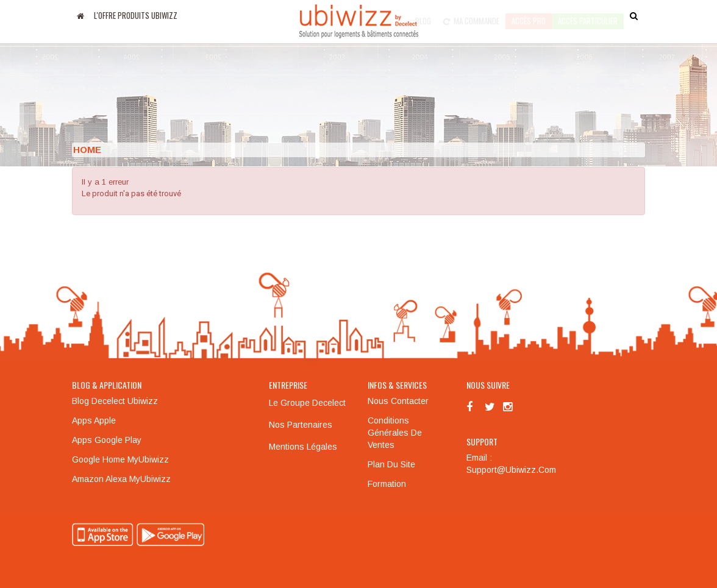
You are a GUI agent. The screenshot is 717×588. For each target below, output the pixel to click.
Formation (387, 484)
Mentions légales (303, 447)
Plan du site (391, 464)
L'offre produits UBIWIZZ (136, 15)
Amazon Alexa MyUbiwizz (121, 479)
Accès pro (529, 15)
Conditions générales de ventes (395, 433)
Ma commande (471, 15)
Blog (423, 15)
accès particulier (588, 15)
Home (87, 150)
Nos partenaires (301, 425)
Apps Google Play (107, 440)
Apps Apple (94, 420)
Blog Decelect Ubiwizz (115, 401)
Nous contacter (398, 401)
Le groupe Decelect (307, 403)
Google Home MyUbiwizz (120, 459)
